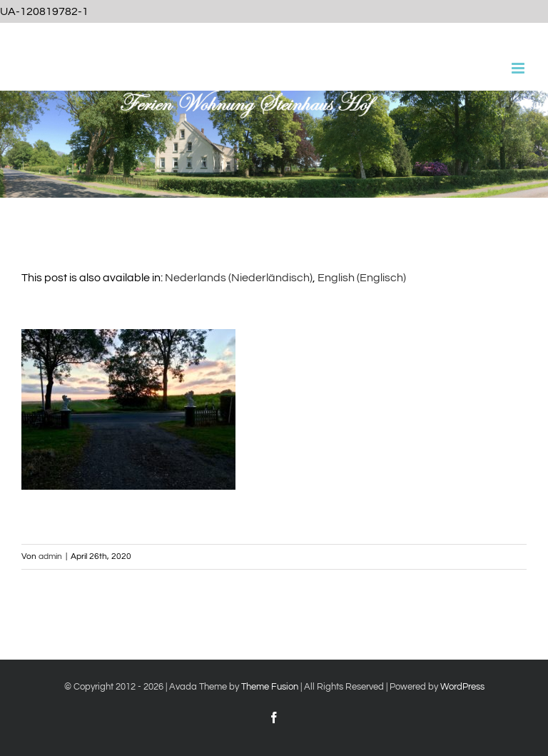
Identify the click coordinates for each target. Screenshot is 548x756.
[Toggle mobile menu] (519, 68)
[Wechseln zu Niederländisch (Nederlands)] (239, 278)
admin (50, 556)
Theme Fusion (270, 687)
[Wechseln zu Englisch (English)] (362, 278)
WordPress (462, 687)
